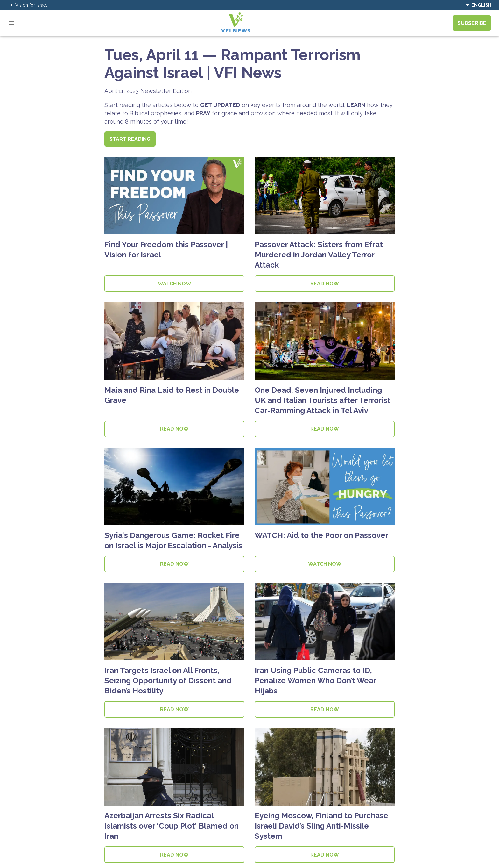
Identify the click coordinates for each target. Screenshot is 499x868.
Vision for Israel (27, 5)
